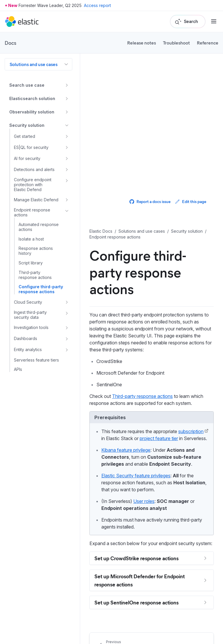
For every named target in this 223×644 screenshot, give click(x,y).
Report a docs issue (150, 201)
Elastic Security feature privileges (136, 476)
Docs (10, 43)
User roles (144, 501)
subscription (191, 431)
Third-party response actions (142, 396)
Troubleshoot (176, 43)
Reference (208, 43)
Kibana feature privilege (126, 450)
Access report (97, 5)
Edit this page (191, 201)
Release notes (142, 43)
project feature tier (159, 438)
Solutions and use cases (34, 64)
